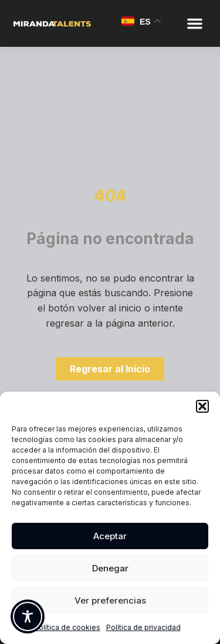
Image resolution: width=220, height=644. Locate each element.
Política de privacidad (143, 627)
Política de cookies (67, 627)
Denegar (110, 568)
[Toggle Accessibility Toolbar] (28, 616)
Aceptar (110, 536)
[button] (202, 406)
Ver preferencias (110, 600)
